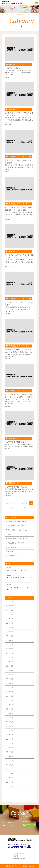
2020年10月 (10, 696)
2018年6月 (10, 786)
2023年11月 (10, 627)
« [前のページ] (13, 503)
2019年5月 (10, 756)
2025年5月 (10, 614)
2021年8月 (10, 679)
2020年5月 (10, 713)
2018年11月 (10, 769)
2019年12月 (10, 735)
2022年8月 (10, 653)
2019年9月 (10, 739)
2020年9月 (10, 700)
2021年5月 (10, 683)
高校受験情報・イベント (14, 556)
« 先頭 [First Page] (8, 503)
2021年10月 (10, 670)
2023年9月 (10, 632)
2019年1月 (10, 765)
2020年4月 (10, 718)
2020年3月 (10, 722)
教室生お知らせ (11, 547)
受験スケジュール (12, 534)
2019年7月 (10, 748)
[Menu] (37, 2)
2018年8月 (10, 782)
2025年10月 (10, 610)
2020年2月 (10, 726)
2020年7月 (10, 709)
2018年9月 (10, 778)
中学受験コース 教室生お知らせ (17, 521)
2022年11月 (10, 649)
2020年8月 (10, 705)
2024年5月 (10, 623)
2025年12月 (10, 606)
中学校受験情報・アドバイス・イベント (19, 526)
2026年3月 (10, 602)
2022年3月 (10, 662)
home (3, 14)
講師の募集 (10, 552)
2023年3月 (10, 640)
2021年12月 (10, 666)
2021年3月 (10, 688)
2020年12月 (10, 692)
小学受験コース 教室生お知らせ (17, 539)
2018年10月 (10, 774)
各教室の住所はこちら (19, 858)
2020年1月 (10, 731)
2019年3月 (10, 761)
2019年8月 (10, 743)
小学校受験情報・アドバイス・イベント (19, 543)
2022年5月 (10, 657)
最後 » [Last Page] (26, 508)
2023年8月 (10, 636)
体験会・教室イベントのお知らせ (17, 530)
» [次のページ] (20, 508)
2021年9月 (10, 675)
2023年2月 (10, 645)
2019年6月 (10, 752)
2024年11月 (10, 619)
